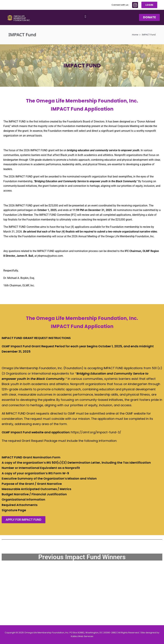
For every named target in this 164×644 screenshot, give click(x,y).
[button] (85, 17)
